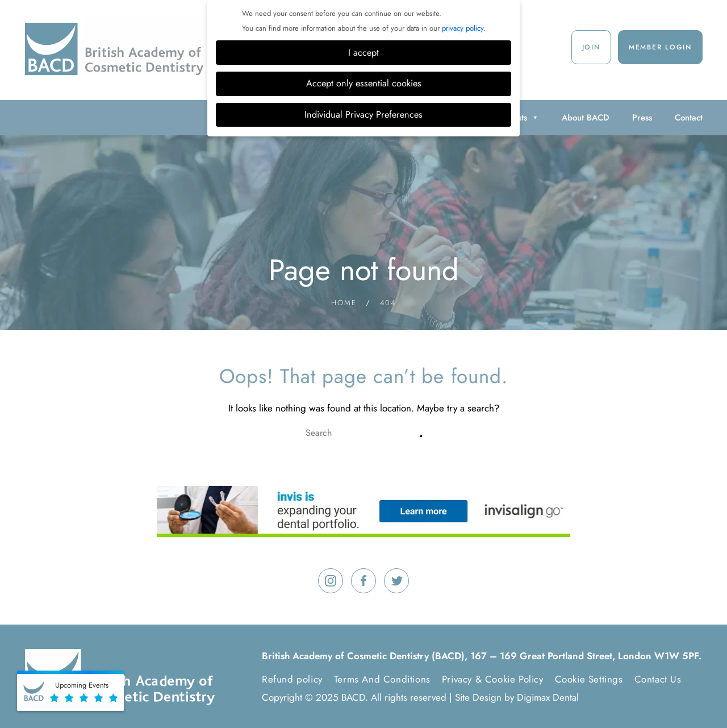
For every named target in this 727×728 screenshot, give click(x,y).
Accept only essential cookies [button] (364, 83)
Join (591, 47)
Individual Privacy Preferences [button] (363, 115)
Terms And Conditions (382, 679)
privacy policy (463, 28)
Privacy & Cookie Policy (493, 679)
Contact (689, 118)
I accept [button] (363, 53)
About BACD (586, 118)
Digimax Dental (548, 697)
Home (344, 303)
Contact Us (658, 679)
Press (642, 118)
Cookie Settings (589, 679)
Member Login (660, 47)
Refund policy (292, 679)
